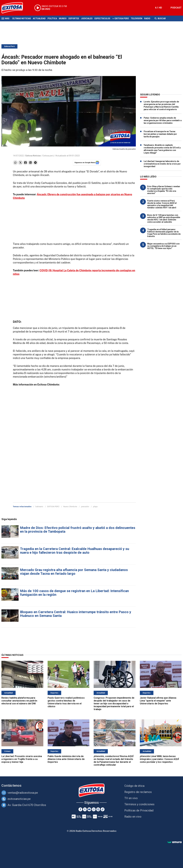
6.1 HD (159, 8)
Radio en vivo (133, 817)
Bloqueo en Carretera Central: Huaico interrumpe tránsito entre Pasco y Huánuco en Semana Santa (76, 614)
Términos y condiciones (139, 804)
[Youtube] (89, 809)
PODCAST (176, 8)
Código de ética (134, 786)
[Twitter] (85, 809)
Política (52, 18)
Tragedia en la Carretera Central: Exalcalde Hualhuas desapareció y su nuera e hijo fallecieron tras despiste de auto (75, 551)
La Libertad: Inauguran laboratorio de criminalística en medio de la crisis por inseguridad (162, 164)
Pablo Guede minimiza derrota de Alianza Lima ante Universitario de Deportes (66, 759)
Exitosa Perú (122, 18)
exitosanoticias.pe (19, 799)
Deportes (74, 18)
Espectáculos (102, 18)
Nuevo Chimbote (70, 507)
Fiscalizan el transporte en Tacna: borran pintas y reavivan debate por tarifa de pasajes (160, 134)
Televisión (137, 18)
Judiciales (87, 18)
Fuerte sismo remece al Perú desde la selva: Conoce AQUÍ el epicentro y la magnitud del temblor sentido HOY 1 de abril (162, 204)
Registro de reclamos (138, 792)
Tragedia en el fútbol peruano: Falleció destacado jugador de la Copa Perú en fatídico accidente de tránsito (164, 233)
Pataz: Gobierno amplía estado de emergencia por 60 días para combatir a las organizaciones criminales (163, 120)
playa (95, 507)
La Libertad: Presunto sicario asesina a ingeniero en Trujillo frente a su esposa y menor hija (22, 759)
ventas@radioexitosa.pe (23, 793)
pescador (85, 507)
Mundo (63, 18)
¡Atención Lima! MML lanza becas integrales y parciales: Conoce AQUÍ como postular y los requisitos (159, 759)
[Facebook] (80, 809)
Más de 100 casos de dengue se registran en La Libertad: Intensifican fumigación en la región (74, 593)
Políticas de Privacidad (139, 810)
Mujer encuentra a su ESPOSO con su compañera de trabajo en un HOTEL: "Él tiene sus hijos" (163, 246)
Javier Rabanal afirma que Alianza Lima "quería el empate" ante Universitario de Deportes (158, 701)
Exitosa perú (48, 156)
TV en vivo (131, 798)
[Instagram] (94, 809)
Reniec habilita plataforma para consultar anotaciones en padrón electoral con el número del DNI (19, 701)
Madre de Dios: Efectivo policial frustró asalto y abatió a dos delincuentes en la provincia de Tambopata (78, 530)
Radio (147, 18)
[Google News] (98, 809)
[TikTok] (103, 809)
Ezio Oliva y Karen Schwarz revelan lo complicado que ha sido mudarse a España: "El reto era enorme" (164, 190)
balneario (39, 507)
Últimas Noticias (22, 18)
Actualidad (39, 18)
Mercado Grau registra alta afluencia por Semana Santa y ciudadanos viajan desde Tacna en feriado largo (74, 572)
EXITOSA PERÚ (53, 507)
